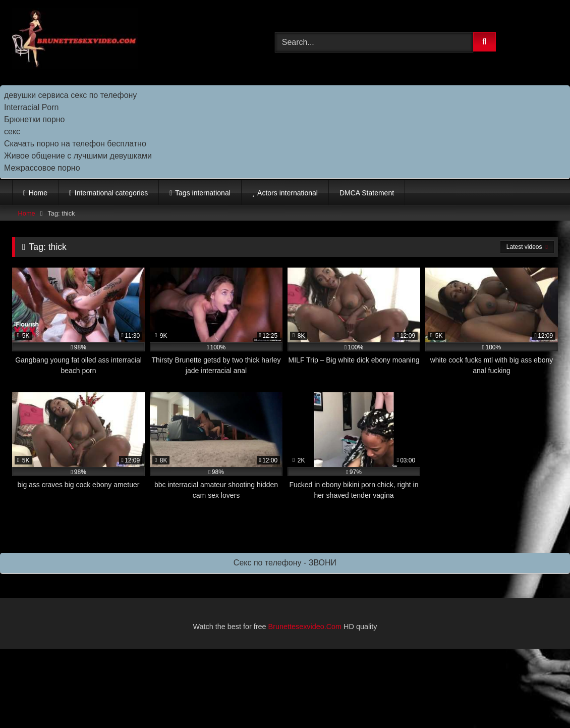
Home (38, 193)
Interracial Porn (32, 107)
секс (12, 132)
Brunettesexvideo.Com (305, 627)
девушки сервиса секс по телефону (70, 95)
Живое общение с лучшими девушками (78, 156)
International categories (111, 193)
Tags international (203, 193)
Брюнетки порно (35, 119)
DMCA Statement (367, 193)
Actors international (288, 193)
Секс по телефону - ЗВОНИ (285, 563)
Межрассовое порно (42, 168)
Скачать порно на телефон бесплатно (75, 144)
